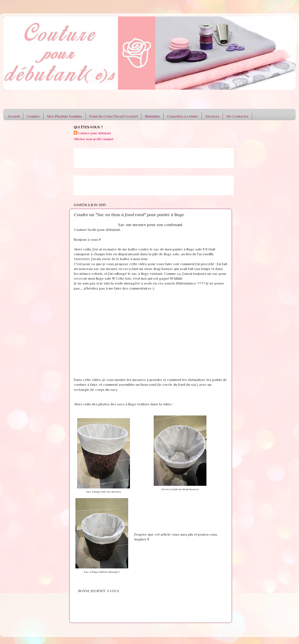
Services (212, 116)
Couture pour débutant (95, 133)
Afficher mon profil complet (94, 139)
